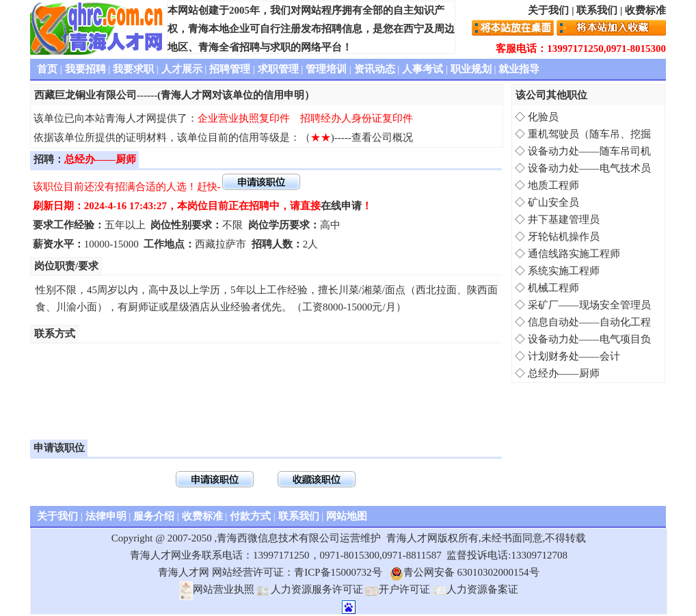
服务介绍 (154, 516)
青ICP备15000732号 (338, 572)
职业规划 (471, 69)
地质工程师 (553, 185)
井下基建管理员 (564, 219)
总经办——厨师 (564, 373)
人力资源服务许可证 (310, 589)
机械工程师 (553, 288)
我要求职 (133, 69)
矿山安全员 (553, 202)
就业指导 (519, 69)
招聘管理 (230, 69)
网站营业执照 (217, 589)
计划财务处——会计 (574, 356)
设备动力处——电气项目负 (589, 339)
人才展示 (182, 69)
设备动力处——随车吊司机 (589, 151)
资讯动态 (375, 69)
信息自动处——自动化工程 (589, 322)
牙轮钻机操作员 (564, 237)
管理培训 (326, 69)
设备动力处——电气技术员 (589, 168)
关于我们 (548, 10)
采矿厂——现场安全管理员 (589, 305)
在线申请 (341, 206)
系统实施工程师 (564, 271)
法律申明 (106, 516)
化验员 (543, 117)
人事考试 (423, 69)
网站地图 (347, 516)
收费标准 (645, 10)
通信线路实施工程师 (574, 254)
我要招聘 (85, 69)
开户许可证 (398, 589)
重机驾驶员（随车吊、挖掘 (589, 134)
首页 (47, 69)
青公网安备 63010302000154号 (465, 572)
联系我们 (597, 10)
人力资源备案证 (476, 589)
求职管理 (278, 69)
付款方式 (250, 516)
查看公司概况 (382, 137)
